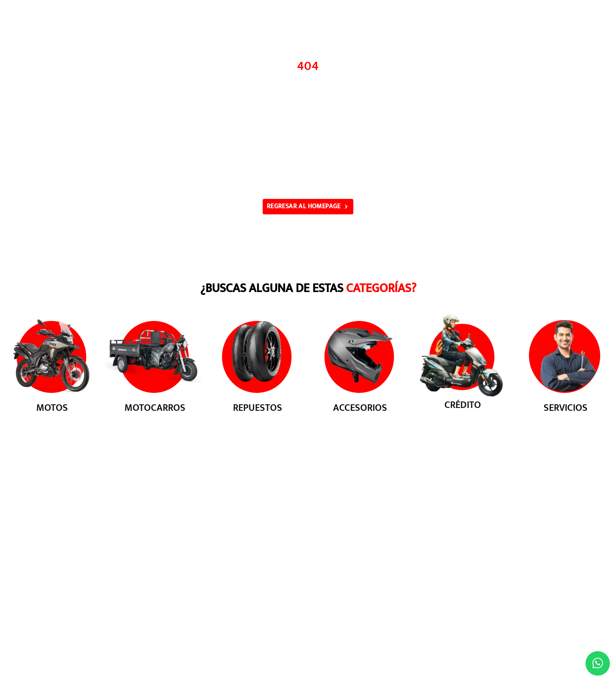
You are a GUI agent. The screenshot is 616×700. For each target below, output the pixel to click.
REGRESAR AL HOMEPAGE (304, 206)
